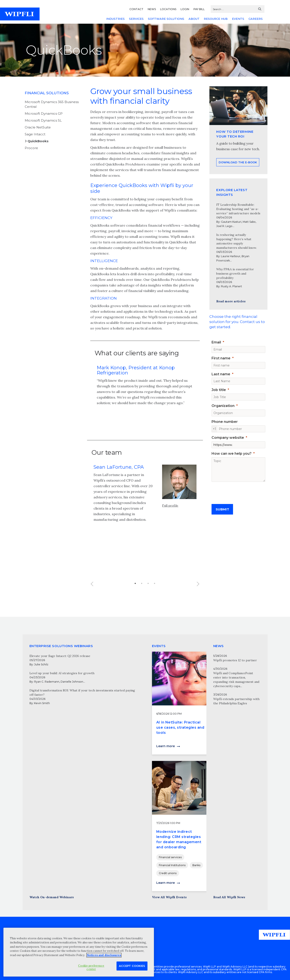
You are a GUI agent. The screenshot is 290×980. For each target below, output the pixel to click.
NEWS (152, 9)
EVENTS (238, 19)
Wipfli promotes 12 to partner (235, 660)
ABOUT (194, 19)
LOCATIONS (168, 9)
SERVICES (136, 19)
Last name (221, 374)
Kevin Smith (42, 703)
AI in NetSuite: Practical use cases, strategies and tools (180, 727)
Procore (31, 148)
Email (216, 342)
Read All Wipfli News (229, 897)
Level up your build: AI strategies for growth (62, 673)
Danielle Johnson (72, 682)
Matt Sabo (249, 222)
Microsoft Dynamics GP (44, 114)
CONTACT (136, 9)
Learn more (166, 746)
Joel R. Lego (224, 226)
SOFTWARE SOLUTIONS (166, 19)
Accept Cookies (132, 966)
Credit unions (168, 873)
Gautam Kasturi (231, 222)
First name (221, 358)
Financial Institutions (172, 865)
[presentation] (244, 491)
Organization (223, 406)
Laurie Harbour (231, 256)
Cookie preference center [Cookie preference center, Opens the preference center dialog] (91, 967)
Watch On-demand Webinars (52, 897)
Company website (228, 438)
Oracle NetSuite (38, 127)
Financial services (170, 857)
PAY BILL (199, 9)
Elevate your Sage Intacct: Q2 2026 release (60, 656)
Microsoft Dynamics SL (43, 120)
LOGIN (185, 9)
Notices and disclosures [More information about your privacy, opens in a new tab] (104, 955)
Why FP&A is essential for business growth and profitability (235, 274)
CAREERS (256, 19)
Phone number (225, 422)
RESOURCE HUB (216, 19)
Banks (196, 865)
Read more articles (231, 301)
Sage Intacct (35, 134)
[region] (79, 952)
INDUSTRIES (115, 19)
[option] (145, 388)
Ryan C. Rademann (47, 682)
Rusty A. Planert (232, 286)
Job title (219, 390)
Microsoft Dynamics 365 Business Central (52, 104)
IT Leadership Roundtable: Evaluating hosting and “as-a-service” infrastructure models (238, 209)
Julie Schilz (41, 664)
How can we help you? (232, 454)
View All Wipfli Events (169, 897)
